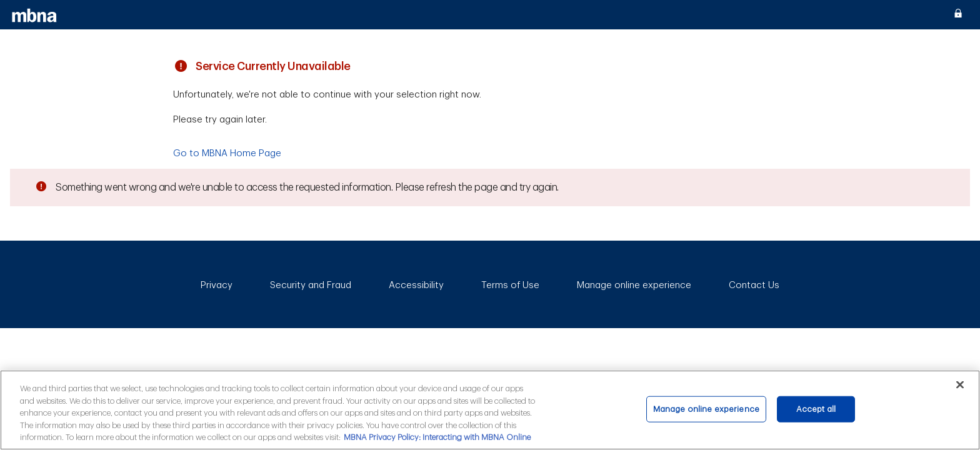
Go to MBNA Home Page (227, 153)
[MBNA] (35, 15)
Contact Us (754, 285)
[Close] (960, 384)
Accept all (816, 409)
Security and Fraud (311, 285)
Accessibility (416, 285)
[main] (490, 410)
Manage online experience (634, 285)
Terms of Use (510, 285)
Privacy (217, 285)
